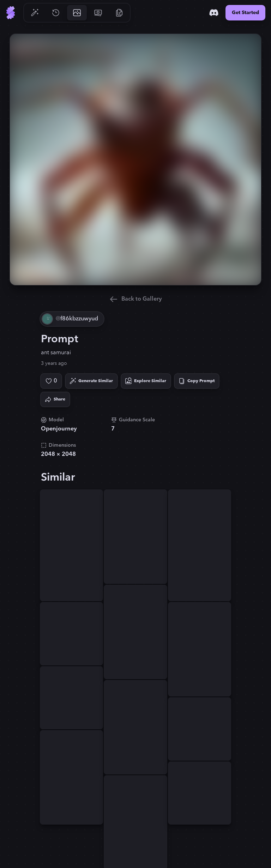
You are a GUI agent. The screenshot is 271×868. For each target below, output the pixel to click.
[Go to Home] (11, 13)
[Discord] (214, 13)
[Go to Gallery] (77, 13)
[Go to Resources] (119, 13)
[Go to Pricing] (98, 13)
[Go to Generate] (35, 13)
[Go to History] (56, 13)
